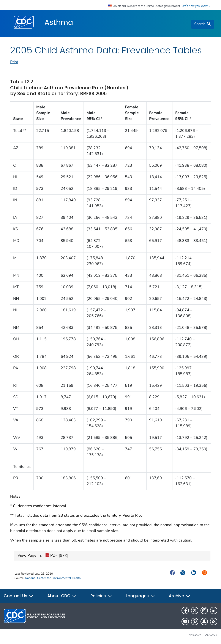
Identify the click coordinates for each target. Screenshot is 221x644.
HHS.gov (195, 635)
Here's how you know (196, 6)
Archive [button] (180, 596)
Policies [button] (101, 596)
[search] (203, 24)
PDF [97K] (57, 556)
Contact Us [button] (19, 596)
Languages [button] (140, 596)
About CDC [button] (62, 596)
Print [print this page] (14, 62)
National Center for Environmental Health (53, 578)
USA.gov (211, 635)
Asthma (59, 22)
